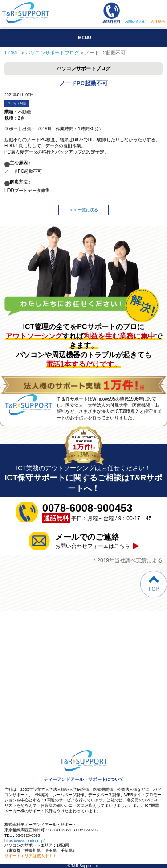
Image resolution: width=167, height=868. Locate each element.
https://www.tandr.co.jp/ (24, 841)
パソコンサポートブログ (52, 53)
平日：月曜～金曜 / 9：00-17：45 (97, 512)
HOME (12, 53)
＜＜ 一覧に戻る (83, 210)
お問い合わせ (135, 22)
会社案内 (158, 22)
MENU (84, 38)
